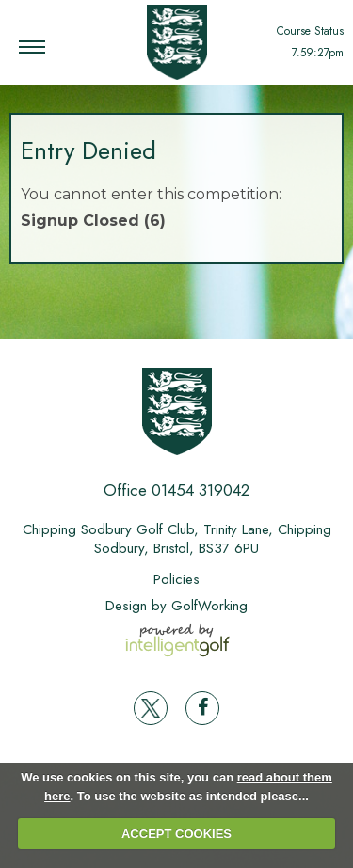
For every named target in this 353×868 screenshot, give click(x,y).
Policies (176, 579)
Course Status (310, 31)
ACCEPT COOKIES (176, 834)
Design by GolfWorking (176, 606)
